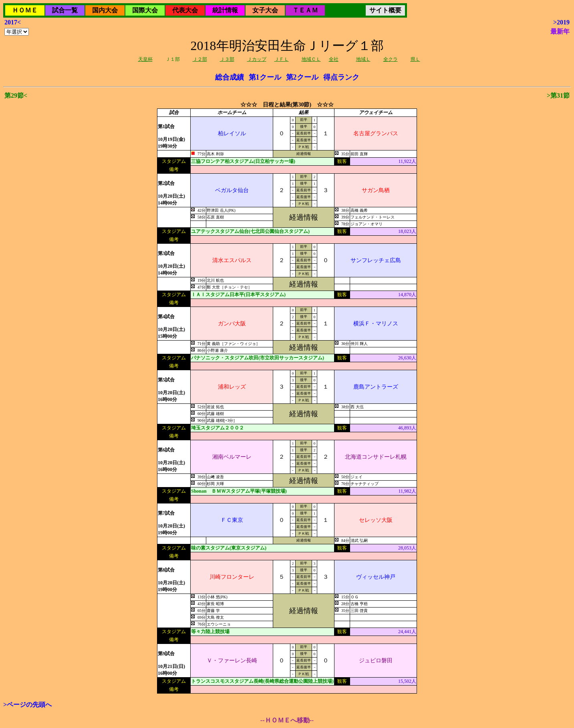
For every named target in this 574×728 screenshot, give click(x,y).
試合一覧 (65, 10)
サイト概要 (385, 10)
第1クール (265, 77)
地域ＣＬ (311, 59)
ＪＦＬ (282, 59)
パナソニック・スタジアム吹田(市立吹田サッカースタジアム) (258, 358)
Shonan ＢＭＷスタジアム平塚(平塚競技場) (239, 491)
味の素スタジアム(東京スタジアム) (229, 548)
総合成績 (230, 77)
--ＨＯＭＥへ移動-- (287, 720)
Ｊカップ (257, 59)
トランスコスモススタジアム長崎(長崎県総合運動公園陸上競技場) (262, 681)
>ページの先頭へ (27, 705)
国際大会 (145, 10)
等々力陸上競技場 (210, 632)
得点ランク (341, 77)
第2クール (302, 77)
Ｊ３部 (227, 59)
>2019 (561, 22)
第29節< (16, 95)
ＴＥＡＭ (305, 10)
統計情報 (225, 10)
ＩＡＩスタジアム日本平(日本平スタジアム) (238, 295)
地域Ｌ (363, 59)
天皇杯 (145, 59)
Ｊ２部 (200, 59)
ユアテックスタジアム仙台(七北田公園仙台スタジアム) (250, 231)
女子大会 (265, 10)
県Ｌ (415, 59)
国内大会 (105, 10)
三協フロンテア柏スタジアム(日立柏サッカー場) (243, 161)
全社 (334, 59)
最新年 (560, 31)
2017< (13, 22)
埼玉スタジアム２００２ (218, 428)
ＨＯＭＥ (25, 10)
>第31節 (558, 95)
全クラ (391, 59)
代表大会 (185, 10)
